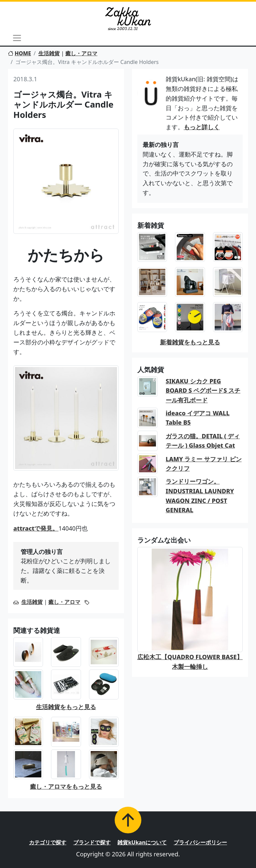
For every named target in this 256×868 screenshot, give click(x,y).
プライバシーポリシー (200, 842)
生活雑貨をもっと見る (66, 707)
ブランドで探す (92, 842)
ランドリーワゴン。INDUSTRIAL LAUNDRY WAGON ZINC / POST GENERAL (200, 496)
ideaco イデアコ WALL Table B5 (198, 418)
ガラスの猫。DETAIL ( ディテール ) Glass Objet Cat (203, 441)
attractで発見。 (36, 528)
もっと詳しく (202, 127)
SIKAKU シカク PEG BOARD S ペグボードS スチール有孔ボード (203, 391)
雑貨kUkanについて (142, 842)
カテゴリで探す (48, 842)
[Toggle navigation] (17, 38)
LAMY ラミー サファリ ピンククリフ (204, 464)
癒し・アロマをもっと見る (66, 786)
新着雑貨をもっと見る (190, 342)
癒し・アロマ (81, 53)
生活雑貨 (49, 53)
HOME (19, 53)
